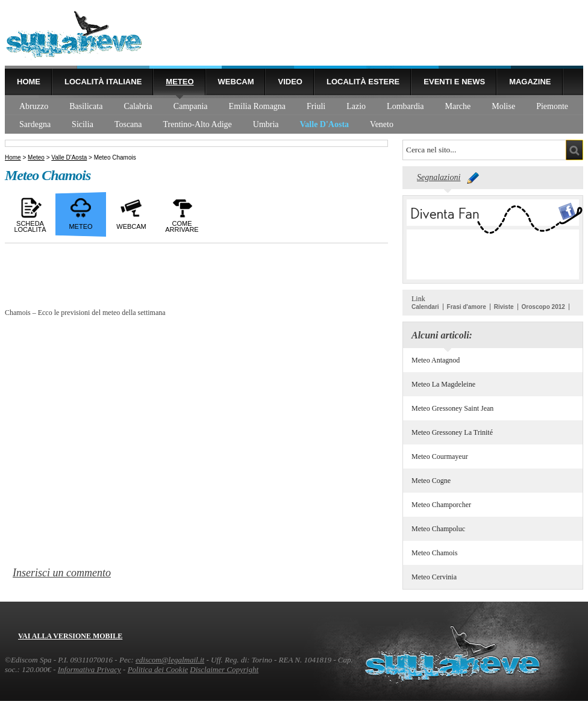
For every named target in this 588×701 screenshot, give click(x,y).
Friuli (316, 106)
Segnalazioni (439, 177)
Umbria (266, 124)
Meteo (180, 82)
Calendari (425, 307)
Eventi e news (454, 82)
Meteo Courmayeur (440, 456)
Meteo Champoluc (438, 529)
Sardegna (35, 124)
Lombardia (405, 106)
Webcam (236, 82)
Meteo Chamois (434, 553)
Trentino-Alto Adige (198, 124)
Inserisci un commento (62, 573)
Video (290, 82)
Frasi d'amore (467, 307)
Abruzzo (34, 106)
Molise (503, 106)
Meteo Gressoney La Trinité (452, 432)
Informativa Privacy (89, 669)
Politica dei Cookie (158, 669)
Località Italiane (103, 82)
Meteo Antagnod (436, 360)
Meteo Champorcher (441, 505)
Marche (458, 106)
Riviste (504, 307)
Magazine (530, 82)
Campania (191, 106)
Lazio (356, 106)
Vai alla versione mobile (70, 636)
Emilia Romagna (257, 106)
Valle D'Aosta (325, 124)
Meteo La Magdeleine (443, 384)
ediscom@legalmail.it (170, 660)
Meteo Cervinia (434, 577)
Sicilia (83, 124)
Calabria (138, 106)
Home (29, 82)
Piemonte (552, 106)
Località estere (363, 82)
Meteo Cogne (431, 481)
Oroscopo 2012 (543, 307)
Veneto (382, 124)
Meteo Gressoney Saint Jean (452, 408)
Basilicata (86, 106)
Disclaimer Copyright (224, 669)
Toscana (128, 124)
